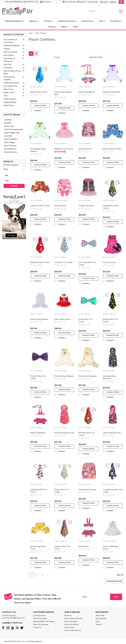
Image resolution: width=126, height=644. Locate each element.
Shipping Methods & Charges (44, 621)
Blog (97, 621)
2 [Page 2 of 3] (37, 575)
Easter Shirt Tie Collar (62, 491)
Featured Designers (14, 21)
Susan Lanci (9, 126)
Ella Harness (60, 206)
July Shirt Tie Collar (64, 262)
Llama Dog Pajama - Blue (64, 93)
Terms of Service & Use (73, 630)
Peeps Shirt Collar (39, 92)
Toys (102, 21)
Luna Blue (8, 136)
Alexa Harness (85, 149)
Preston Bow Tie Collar (38, 377)
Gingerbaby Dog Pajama (38, 150)
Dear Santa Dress (62, 319)
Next (120, 575)
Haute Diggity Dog (12, 133)
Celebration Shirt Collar (111, 207)
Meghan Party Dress (64, 149)
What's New (9, 105)
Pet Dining (8, 68)
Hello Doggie (9, 142)
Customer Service (39, 616)
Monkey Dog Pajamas (64, 376)
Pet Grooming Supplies (9, 78)
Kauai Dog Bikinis (87, 92)
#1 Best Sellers (10, 99)
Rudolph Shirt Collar (40, 262)
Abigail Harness (86, 206)
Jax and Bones (10, 149)
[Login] (101, 2)
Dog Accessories (11, 52)
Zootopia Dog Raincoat (109, 377)
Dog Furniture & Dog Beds (12, 72)
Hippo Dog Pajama (111, 92)
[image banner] (14, 217)
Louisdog (8, 120)
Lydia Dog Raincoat (112, 433)
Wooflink (8, 123)
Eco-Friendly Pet (10, 86)
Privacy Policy (69, 627)
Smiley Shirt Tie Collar (110, 320)
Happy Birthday (10, 102)
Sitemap (99, 624)
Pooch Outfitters (11, 139)
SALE (75, 27)
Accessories (88, 21)
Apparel (34, 21)
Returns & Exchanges (41, 624)
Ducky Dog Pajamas (88, 376)
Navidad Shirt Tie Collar (87, 434)
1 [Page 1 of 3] (31, 575)
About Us (68, 616)
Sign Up (113, 2)
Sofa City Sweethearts (13, 129)
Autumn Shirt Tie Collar (62, 548)
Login (105, 2)
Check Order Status (40, 618)
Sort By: (57, 57)
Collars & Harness (67, 21)
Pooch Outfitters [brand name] (37, 87)
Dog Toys (8, 64)
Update (14, 186)
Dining (52, 27)
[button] (14, 169)
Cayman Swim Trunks (40, 206)
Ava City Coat (109, 262)
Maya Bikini (84, 546)
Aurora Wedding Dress (111, 548)
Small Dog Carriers (11, 83)
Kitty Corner (8, 89)
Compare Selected (114, 581)
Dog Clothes (9, 55)
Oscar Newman (10, 146)
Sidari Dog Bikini (38, 433)
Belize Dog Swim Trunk (38, 548)
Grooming (116, 21)
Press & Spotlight (71, 621)
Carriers (48, 21)
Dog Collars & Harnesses (9, 60)
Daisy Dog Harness (87, 490)
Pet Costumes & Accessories (10, 41)
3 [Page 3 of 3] (42, 575)
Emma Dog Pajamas (39, 319)
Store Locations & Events (73, 618)
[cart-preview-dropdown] (121, 2)
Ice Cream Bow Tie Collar (87, 264)
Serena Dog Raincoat (64, 433)
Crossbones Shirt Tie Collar (113, 491)
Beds (65, 27)
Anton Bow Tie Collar (85, 320)
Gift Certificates (101, 618)
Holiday (7, 49)
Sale (6, 96)
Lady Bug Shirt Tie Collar (39, 491)
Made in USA (9, 93)
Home (31, 33)
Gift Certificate (93, 2)
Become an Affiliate (71, 624)
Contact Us (37, 627)
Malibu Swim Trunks (112, 149)
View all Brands (10, 152)
